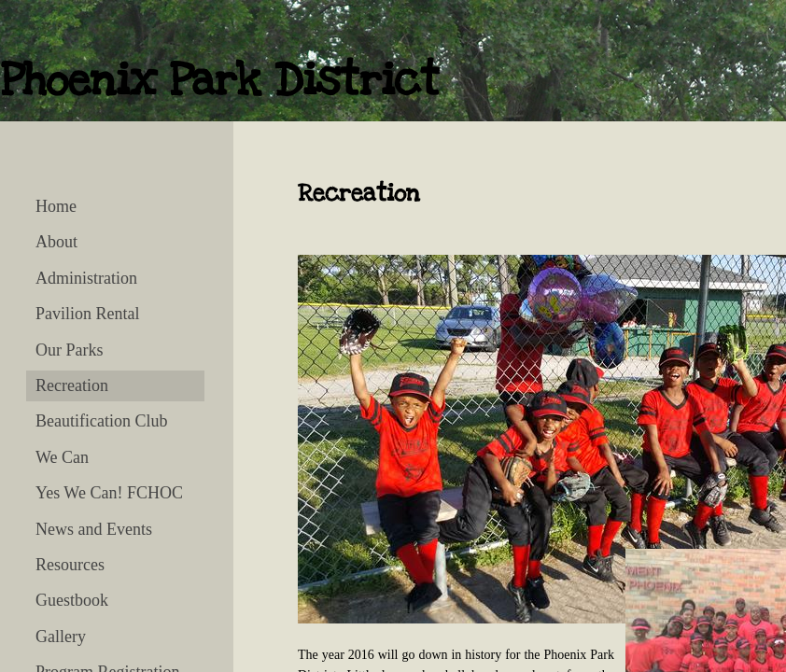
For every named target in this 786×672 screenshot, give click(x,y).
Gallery (61, 637)
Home (56, 206)
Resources (70, 565)
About (56, 242)
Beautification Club (101, 421)
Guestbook (72, 600)
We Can (62, 457)
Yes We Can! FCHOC (109, 493)
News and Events (94, 529)
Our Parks (70, 350)
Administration (86, 278)
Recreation (72, 385)
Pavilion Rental (88, 314)
